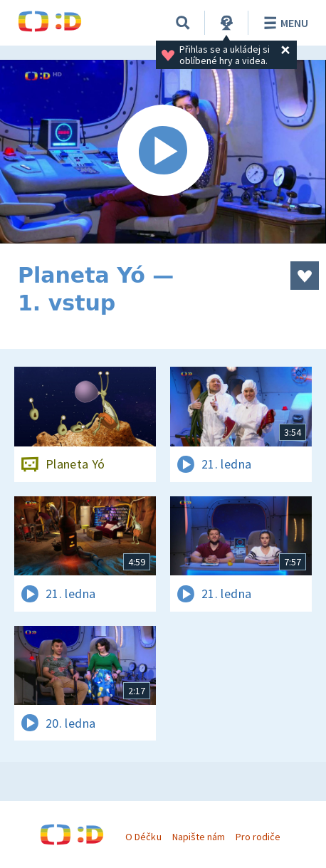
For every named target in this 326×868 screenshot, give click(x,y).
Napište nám (199, 837)
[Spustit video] (163, 152)
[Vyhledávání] (183, 23)
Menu (284, 23)
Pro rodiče (258, 837)
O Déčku (143, 837)
